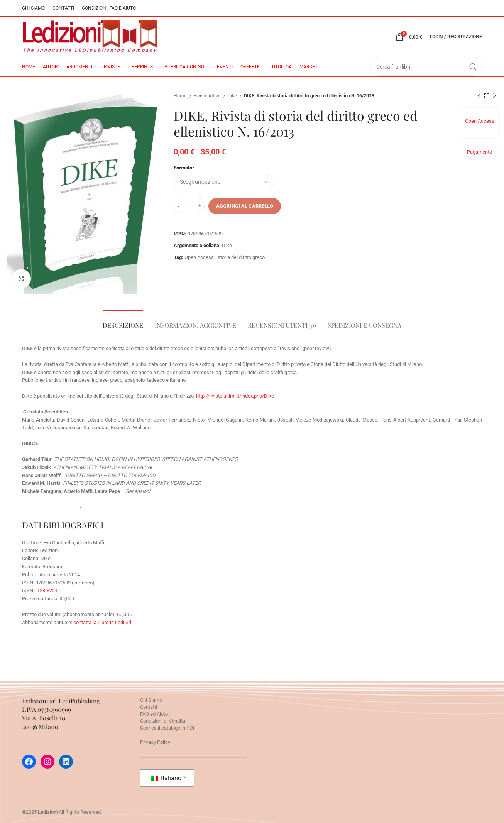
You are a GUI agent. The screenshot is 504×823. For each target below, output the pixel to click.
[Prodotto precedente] (479, 96)
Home (181, 96)
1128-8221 (46, 590)
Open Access (480, 121)
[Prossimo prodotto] (494, 96)
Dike (233, 96)
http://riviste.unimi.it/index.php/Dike (235, 396)
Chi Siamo (151, 700)
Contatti (149, 707)
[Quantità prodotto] (189, 206)
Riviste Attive (208, 96)
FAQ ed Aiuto (154, 714)
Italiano (166, 778)
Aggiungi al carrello (245, 206)
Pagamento (479, 152)
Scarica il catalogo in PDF (168, 728)
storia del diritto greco (241, 257)
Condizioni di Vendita (163, 721)
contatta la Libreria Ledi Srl (102, 622)
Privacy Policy (155, 742)
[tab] (123, 321)
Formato (183, 168)
